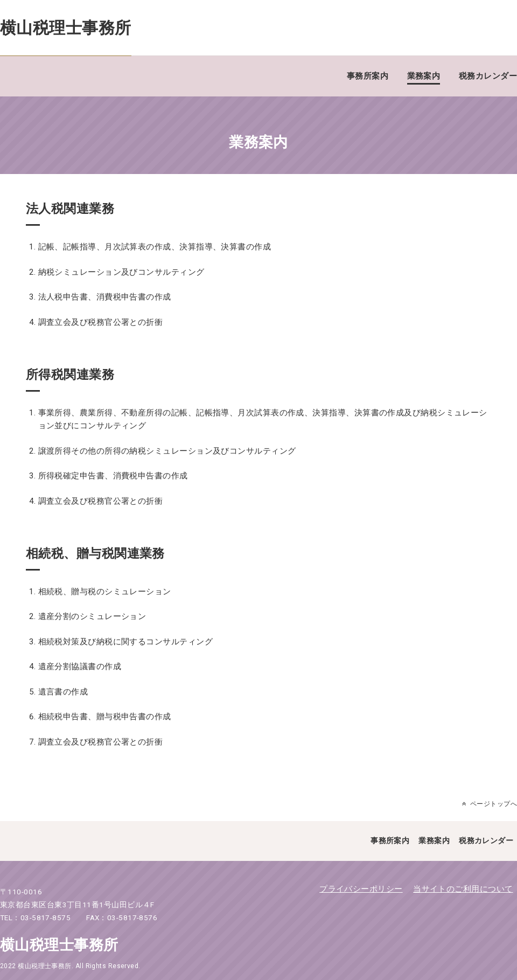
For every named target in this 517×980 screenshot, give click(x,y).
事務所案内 (368, 76)
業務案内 (424, 76)
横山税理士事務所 (66, 28)
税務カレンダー (488, 76)
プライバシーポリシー (361, 889)
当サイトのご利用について (463, 889)
